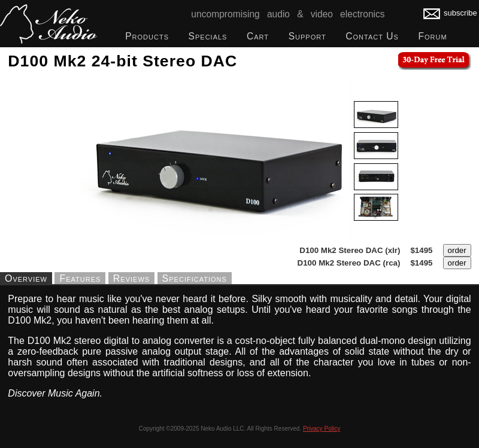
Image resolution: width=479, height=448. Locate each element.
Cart (258, 36)
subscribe (450, 13)
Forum (432, 36)
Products (147, 36)
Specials (208, 36)
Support (307, 36)
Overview (26, 278)
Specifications (195, 278)
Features (80, 278)
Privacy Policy (322, 429)
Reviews (131, 278)
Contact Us (372, 36)
